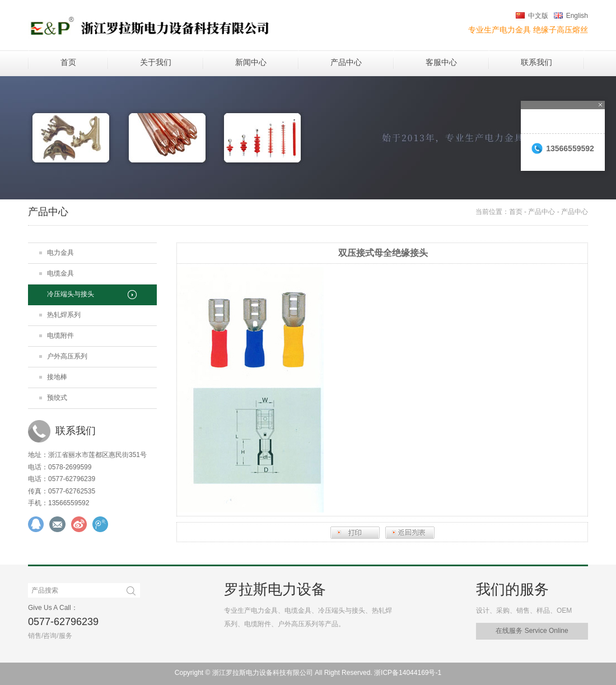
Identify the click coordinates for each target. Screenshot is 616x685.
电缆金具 (60, 273)
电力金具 (60, 253)
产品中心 (346, 62)
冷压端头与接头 (71, 294)
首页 (68, 62)
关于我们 (156, 62)
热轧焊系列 (64, 315)
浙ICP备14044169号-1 (408, 673)
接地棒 (57, 377)
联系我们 (536, 62)
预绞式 (57, 398)
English (577, 16)
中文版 (538, 16)
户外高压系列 (67, 356)
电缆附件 (60, 335)
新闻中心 (251, 62)
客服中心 (441, 62)
